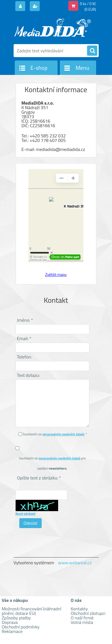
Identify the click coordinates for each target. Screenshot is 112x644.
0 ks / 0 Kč (88, 4)
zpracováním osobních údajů (63, 434)
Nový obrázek (26, 514)
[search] (92, 51)
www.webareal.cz (75, 563)
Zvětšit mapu (56, 274)
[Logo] (53, 28)
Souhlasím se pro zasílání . (52, 463)
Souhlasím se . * (55, 434)
